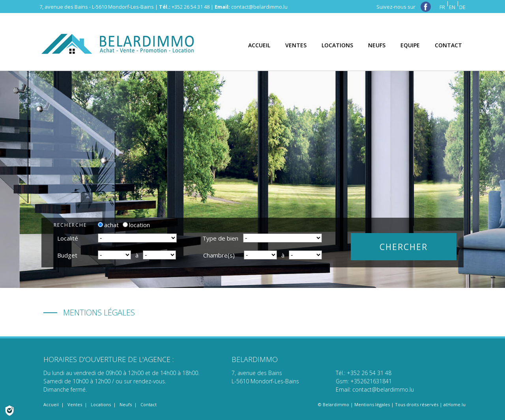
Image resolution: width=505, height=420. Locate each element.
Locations (101, 404)
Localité (68, 238)
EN (452, 7)
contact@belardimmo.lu (259, 7)
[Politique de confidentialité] (9, 410)
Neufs (126, 404)
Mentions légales (372, 404)
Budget (67, 255)
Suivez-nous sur (404, 7)
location (136, 225)
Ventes (75, 404)
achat (108, 225)
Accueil (51, 404)
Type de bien (220, 238)
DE (462, 7)
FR (442, 7)
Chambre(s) (219, 255)
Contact (149, 404)
